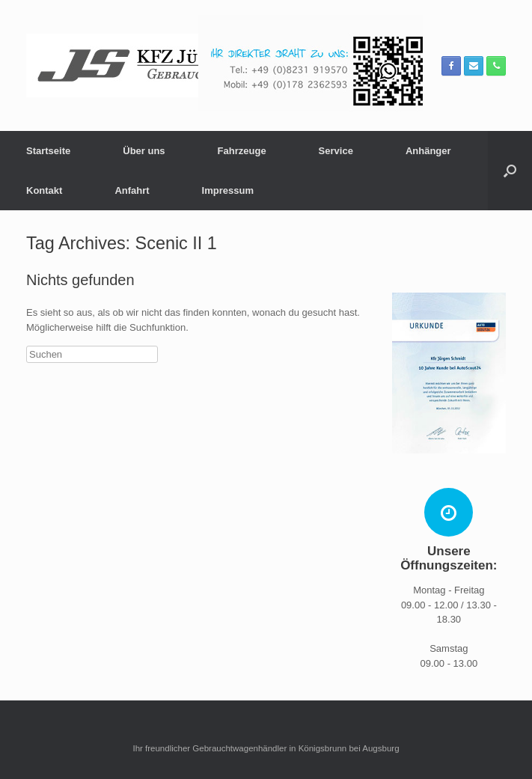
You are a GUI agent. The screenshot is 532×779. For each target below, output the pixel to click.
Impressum (228, 190)
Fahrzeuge (242, 151)
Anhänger (428, 151)
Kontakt (44, 190)
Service (336, 151)
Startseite (48, 151)
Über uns (144, 151)
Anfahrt (132, 190)
